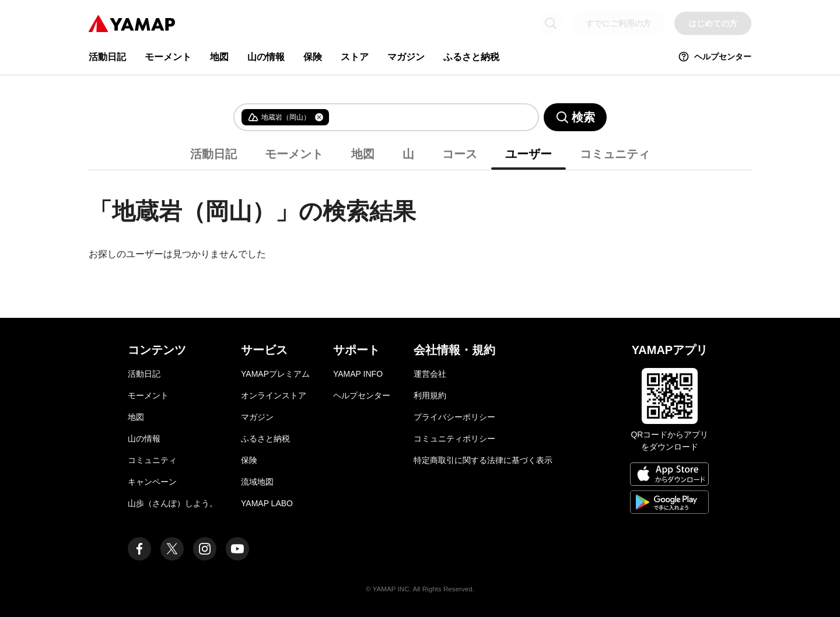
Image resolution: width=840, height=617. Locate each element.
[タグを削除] (319, 117)
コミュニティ (615, 154)
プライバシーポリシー (454, 417)
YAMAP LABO (267, 503)
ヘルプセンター (715, 57)
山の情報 (266, 57)
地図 (219, 57)
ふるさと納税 (471, 57)
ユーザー (528, 154)
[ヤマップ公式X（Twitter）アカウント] (172, 549)
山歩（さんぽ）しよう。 (173, 503)
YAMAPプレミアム (275, 374)
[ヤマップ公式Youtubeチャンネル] (237, 549)
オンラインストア (274, 395)
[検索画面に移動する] (551, 23)
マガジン (406, 57)
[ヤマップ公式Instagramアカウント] (205, 549)
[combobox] (424, 117)
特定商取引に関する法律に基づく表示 (483, 460)
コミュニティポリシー (454, 439)
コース (460, 154)
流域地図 (257, 482)
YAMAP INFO (358, 374)
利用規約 (430, 395)
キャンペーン (152, 482)
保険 (313, 57)
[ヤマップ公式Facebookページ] (139, 549)
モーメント (168, 57)
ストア (355, 57)
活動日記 (107, 57)
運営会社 (430, 374)
